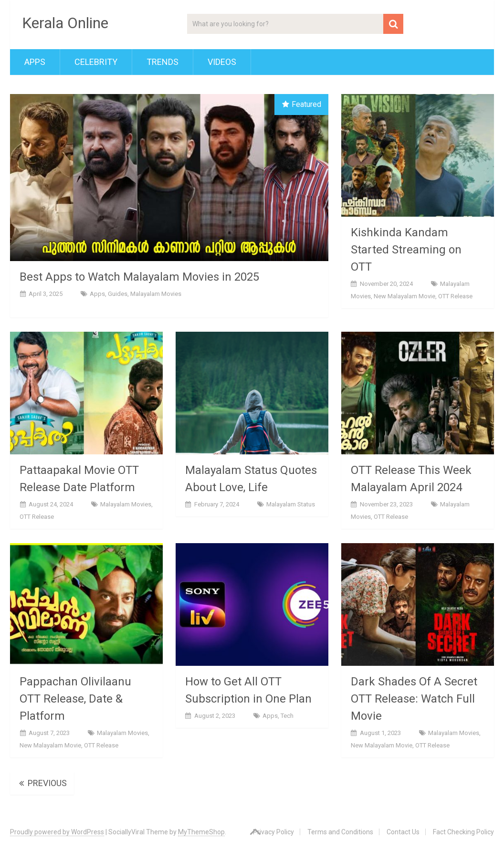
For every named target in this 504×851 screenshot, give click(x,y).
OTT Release (455, 296)
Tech (287, 716)
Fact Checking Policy (463, 832)
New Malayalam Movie (404, 296)
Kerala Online (65, 23)
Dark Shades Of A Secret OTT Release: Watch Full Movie (414, 699)
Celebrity (96, 62)
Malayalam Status (291, 504)
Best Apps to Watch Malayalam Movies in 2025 (139, 277)
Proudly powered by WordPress (57, 832)
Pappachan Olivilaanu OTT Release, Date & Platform (75, 699)
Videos (222, 62)
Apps (35, 62)
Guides (118, 294)
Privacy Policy (273, 832)
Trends (163, 62)
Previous (42, 783)
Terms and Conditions (340, 832)
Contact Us (403, 832)
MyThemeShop (201, 832)
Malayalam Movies (156, 294)
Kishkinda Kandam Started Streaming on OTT (406, 250)
